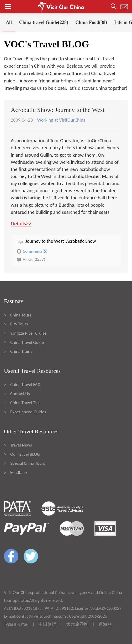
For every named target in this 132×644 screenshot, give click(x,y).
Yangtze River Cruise (28, 333)
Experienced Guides (28, 412)
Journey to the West (45, 241)
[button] (66, 7)
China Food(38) (91, 22)
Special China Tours (28, 463)
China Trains (21, 351)
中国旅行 (47, 624)
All (9, 22)
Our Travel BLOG (25, 454)
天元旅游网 (77, 624)
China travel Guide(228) (44, 22)
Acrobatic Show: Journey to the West (58, 110)
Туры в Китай (16, 624)
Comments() (35, 251)
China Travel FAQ (25, 385)
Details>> (21, 224)
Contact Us (20, 394)
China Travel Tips (25, 403)
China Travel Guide (27, 342)
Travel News (21, 445)
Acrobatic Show (81, 241)
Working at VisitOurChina (61, 120)
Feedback (19, 472)
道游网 (105, 624)
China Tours (21, 315)
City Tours (19, 324)
